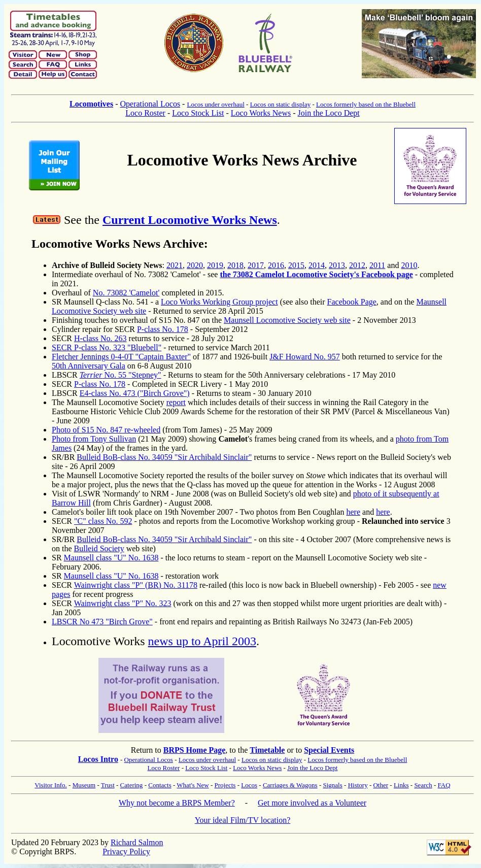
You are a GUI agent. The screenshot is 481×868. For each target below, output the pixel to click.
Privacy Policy (126, 852)
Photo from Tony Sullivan (94, 439)
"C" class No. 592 (103, 521)
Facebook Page (352, 302)
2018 (235, 265)
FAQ (444, 785)
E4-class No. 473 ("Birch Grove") (135, 393)
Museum (84, 785)
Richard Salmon (137, 842)
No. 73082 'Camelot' (126, 293)
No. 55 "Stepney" (121, 375)
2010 (409, 265)
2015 (296, 265)
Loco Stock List (198, 113)
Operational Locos (150, 104)
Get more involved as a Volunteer (312, 803)
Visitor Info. (51, 785)
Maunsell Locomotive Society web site (287, 320)
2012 (357, 265)
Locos (249, 785)
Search (423, 785)
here (354, 512)
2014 (317, 265)
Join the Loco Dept (329, 113)
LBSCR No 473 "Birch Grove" (102, 622)
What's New (193, 785)
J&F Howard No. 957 (305, 357)
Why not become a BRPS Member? (177, 803)
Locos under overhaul (215, 104)
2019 (215, 265)
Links (401, 785)
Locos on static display (281, 104)
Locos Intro (98, 759)
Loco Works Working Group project (219, 302)
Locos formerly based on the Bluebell (366, 104)
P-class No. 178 (163, 329)
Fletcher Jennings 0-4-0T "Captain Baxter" (121, 357)
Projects (225, 785)
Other (381, 785)
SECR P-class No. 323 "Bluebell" (107, 347)
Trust (108, 785)
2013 (337, 265)
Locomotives (91, 104)
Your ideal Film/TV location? (243, 820)
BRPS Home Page (195, 750)
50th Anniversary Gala (89, 366)
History (358, 785)
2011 (377, 265)
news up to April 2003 (202, 641)
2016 (276, 265)
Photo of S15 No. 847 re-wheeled (106, 430)
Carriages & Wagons (290, 785)
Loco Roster (145, 113)
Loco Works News (261, 113)
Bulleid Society (99, 548)
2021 (175, 265)
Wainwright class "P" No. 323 (123, 603)
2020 (195, 265)
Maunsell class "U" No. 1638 (111, 558)
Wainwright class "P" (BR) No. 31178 (136, 585)
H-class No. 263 (100, 338)
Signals (332, 785)
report (176, 402)
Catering (132, 785)
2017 (256, 265)
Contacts (160, 785)
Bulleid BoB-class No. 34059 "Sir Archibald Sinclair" (164, 457)
